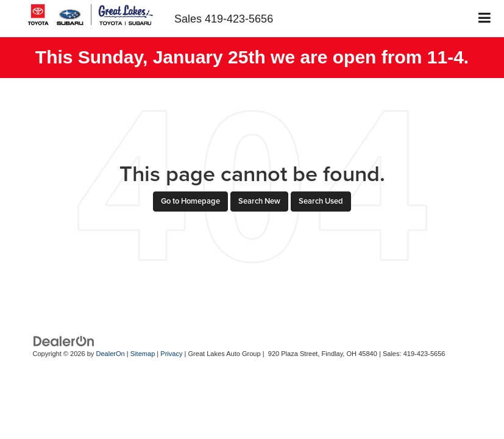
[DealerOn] (64, 341)
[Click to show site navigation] (485, 19)
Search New (259, 201)
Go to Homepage (190, 201)
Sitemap (143, 354)
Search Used (321, 201)
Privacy (171, 354)
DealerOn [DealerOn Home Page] (110, 354)
